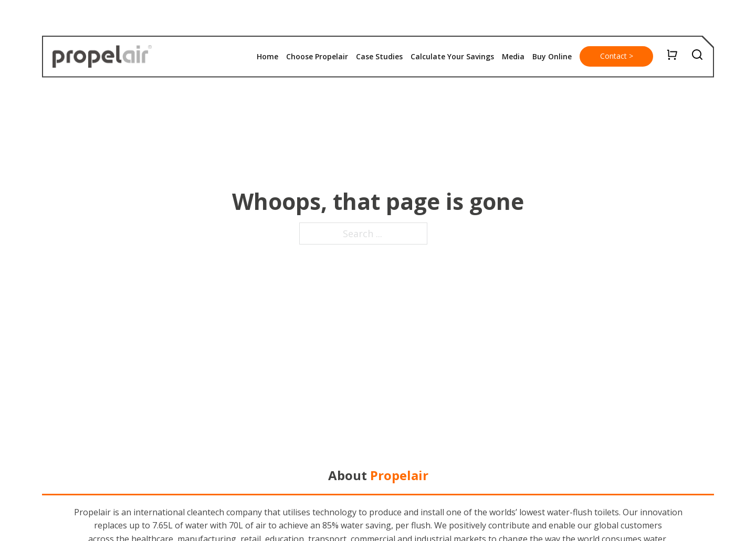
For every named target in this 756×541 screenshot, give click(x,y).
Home (267, 56)
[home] (102, 57)
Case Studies (379, 56)
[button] (552, 57)
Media (513, 56)
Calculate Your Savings (452, 56)
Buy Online (552, 56)
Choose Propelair (317, 56)
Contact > (617, 56)
